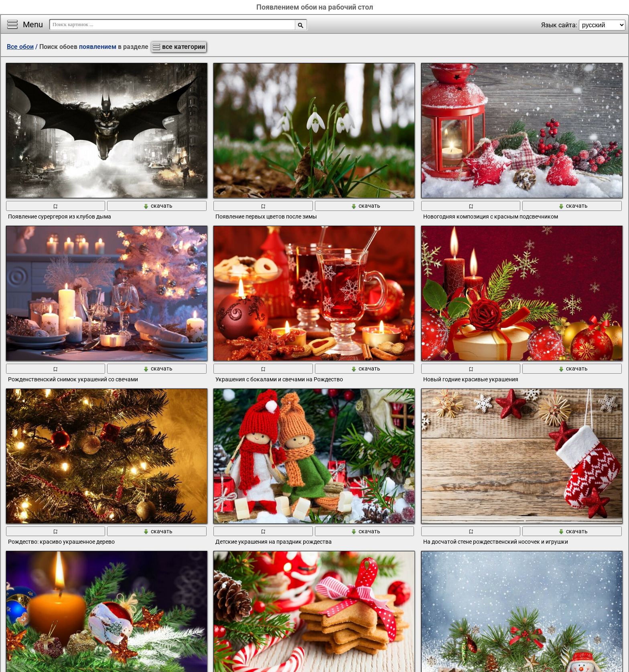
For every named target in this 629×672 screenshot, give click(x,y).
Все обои (20, 47)
